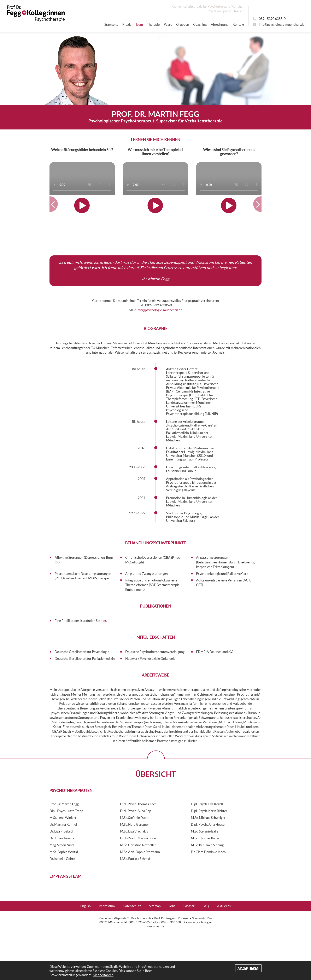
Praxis (127, 24)
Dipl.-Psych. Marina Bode (138, 838)
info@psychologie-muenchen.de (282, 24)
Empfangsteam (66, 876)
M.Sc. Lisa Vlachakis (134, 831)
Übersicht (155, 774)
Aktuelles (224, 906)
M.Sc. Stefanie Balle (205, 831)
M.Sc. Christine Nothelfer (138, 845)
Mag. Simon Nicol (62, 845)
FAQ (206, 906)
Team (139, 24)
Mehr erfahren (103, 975)
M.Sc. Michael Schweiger (208, 818)
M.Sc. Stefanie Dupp (134, 818)
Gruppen (183, 24)
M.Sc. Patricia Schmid (135, 859)
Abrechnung (220, 24)
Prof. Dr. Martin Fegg (64, 804)
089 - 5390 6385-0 (272, 19)
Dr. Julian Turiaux (62, 838)
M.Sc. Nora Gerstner (134, 824)
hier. (104, 621)
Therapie (153, 24)
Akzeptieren (248, 968)
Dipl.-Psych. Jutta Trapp (66, 811)
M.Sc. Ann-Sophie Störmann (140, 852)
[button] (50, 204)
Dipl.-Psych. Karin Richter (209, 811)
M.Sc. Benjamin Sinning (207, 845)
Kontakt (238, 24)
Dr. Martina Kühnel (63, 824)
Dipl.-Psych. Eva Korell (207, 804)
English (86, 906)
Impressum (107, 906)
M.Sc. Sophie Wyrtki (64, 852)
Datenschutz (132, 906)
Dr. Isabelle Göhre (62, 859)
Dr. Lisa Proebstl (61, 831)
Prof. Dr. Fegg (163, 918)
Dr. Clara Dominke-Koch (208, 852)
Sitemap (155, 906)
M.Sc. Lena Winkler (63, 818)
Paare (168, 24)
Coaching (200, 24)
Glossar (189, 906)
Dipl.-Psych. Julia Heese (208, 824)
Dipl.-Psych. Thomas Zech (138, 804)
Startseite (111, 24)
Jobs (172, 906)
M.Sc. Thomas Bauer (205, 838)
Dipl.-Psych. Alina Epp (136, 811)
